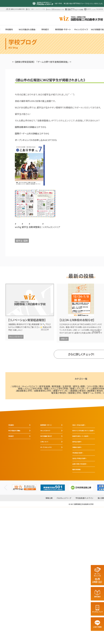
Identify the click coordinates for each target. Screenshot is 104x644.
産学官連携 (45, 386)
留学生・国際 (22, 241)
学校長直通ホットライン (84, 498)
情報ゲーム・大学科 (92, 393)
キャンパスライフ (16, 337)
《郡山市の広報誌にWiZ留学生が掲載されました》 (50, 80)
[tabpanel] (24, 488)
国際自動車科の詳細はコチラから (31, 127)
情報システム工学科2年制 (56, 388)
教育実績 (56, 386)
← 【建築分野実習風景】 (23, 62)
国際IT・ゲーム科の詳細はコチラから (32, 133)
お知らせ (64, 339)
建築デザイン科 (60, 391)
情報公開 (49, 498)
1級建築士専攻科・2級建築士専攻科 (86, 391)
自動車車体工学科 (43, 391)
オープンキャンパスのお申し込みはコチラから (36, 140)
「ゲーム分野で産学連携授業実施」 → (54, 62)
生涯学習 (67, 386)
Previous (6, 488)
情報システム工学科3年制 (30, 388)
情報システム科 (77, 388)
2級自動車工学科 (24, 391)
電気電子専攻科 (59, 393)
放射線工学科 (75, 393)
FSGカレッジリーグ (64, 498)
